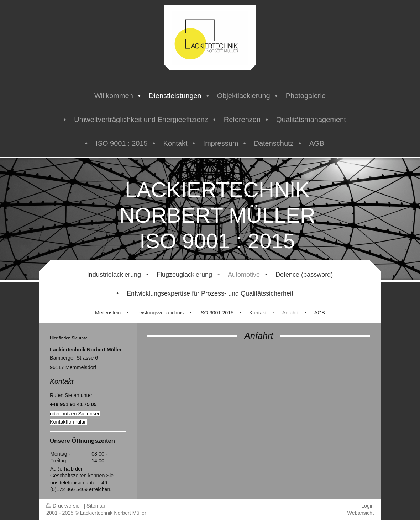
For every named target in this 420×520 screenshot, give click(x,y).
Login (367, 506)
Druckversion (64, 506)
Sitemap (96, 506)
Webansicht (361, 513)
